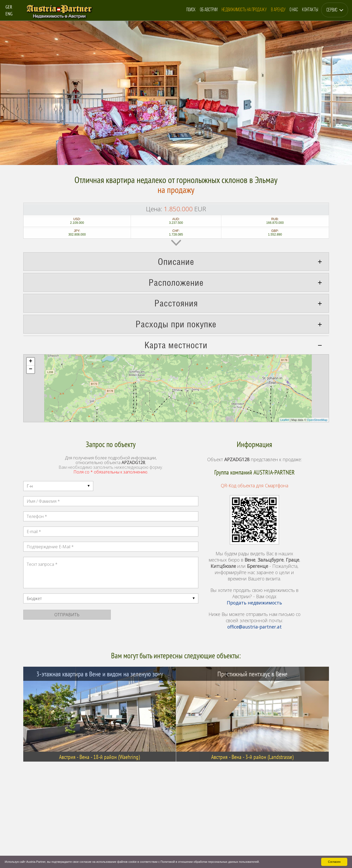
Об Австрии (209, 10)
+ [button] (30, 362)
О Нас (294, 10)
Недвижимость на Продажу (244, 10)
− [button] (30, 369)
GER (9, 7)
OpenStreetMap (317, 420)
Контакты (310, 10)
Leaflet (285, 420)
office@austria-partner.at (255, 627)
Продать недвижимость (254, 603)
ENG (9, 14)
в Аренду (278, 10)
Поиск (191, 10)
